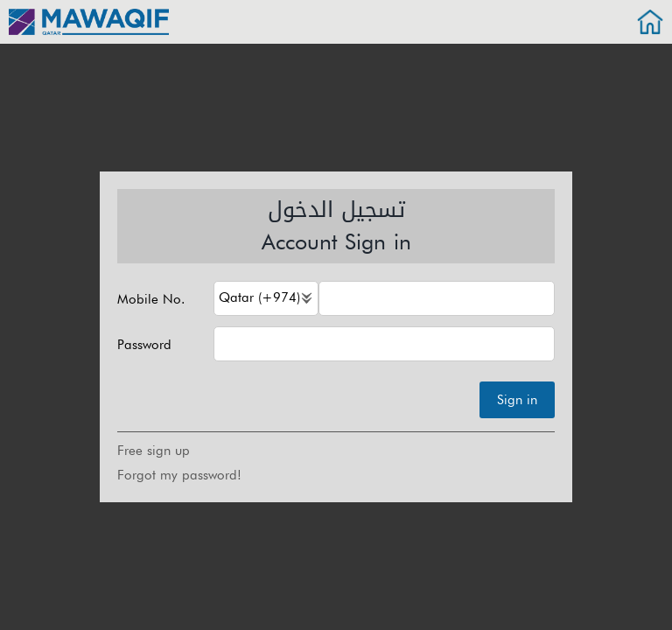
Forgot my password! (179, 475)
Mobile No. (151, 300)
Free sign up (154, 451)
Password (144, 345)
